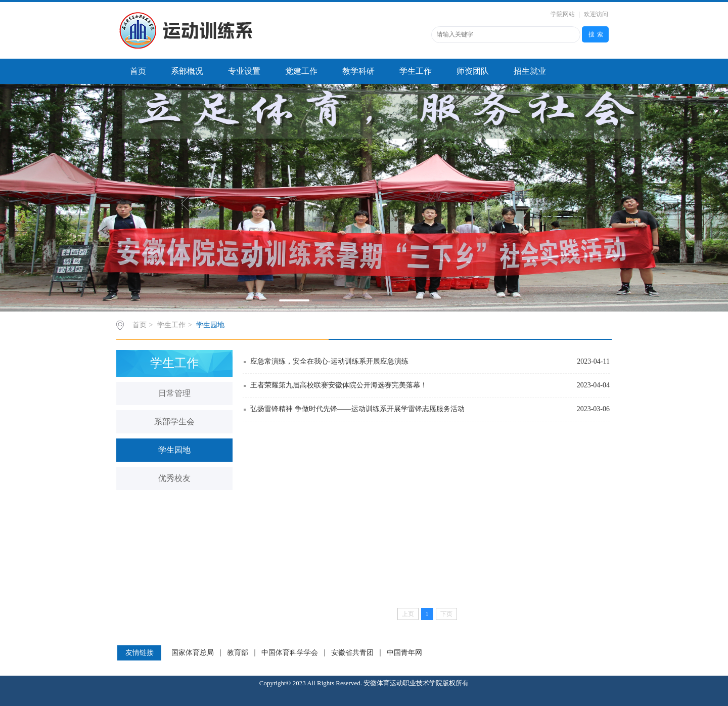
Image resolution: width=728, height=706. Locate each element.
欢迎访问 (596, 14)
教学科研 (358, 71)
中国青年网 (404, 653)
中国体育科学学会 (290, 653)
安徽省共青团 (352, 653)
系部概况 (187, 71)
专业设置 (244, 71)
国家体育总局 (193, 653)
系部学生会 (174, 422)
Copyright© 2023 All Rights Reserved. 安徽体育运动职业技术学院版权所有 (364, 683)
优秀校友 (174, 478)
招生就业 (530, 71)
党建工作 (301, 71)
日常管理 (174, 393)
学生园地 (210, 325)
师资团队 (473, 71)
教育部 (238, 653)
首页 (138, 71)
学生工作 (416, 71)
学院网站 (563, 14)
